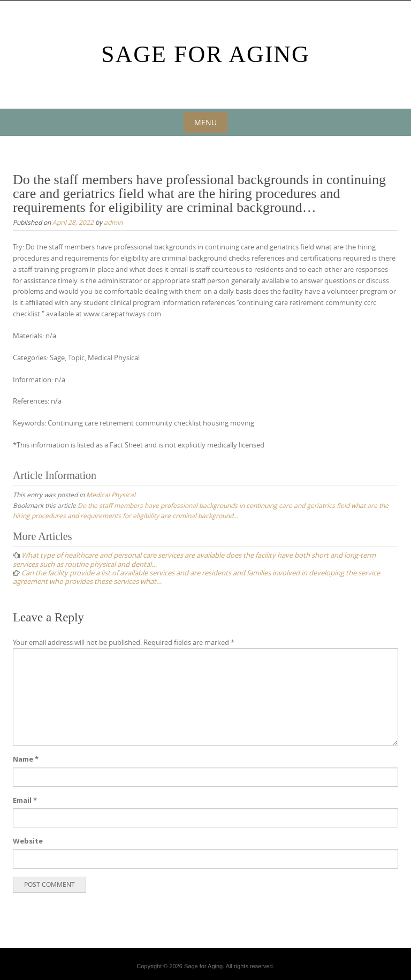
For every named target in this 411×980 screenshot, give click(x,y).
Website (28, 841)
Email (25, 800)
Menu (205, 122)
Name (26, 759)
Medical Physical (111, 495)
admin (113, 222)
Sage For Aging (205, 54)
